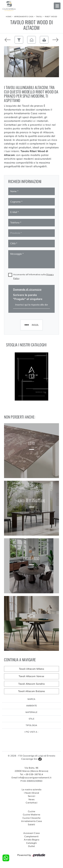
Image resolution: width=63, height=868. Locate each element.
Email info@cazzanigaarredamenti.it (32, 777)
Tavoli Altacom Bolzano (32, 691)
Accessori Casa (32, 833)
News (32, 799)
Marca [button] (32, 699)
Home (9, 17)
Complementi (32, 836)
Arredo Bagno (32, 840)
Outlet (32, 846)
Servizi (32, 796)
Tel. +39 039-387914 (32, 774)
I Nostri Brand (32, 793)
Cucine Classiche (32, 818)
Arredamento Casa (24, 17)
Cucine (32, 811)
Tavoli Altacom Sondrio (32, 684)
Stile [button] (32, 719)
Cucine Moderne (32, 815)
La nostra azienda (32, 789)
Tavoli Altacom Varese (32, 676)
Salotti (32, 824)
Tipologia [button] (32, 725)
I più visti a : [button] (32, 732)
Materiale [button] (32, 712)
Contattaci (32, 803)
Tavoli (39, 17)
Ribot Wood (51, 17)
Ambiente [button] (32, 706)
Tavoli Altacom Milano (32, 669)
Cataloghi (32, 843)
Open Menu (57, 6)
